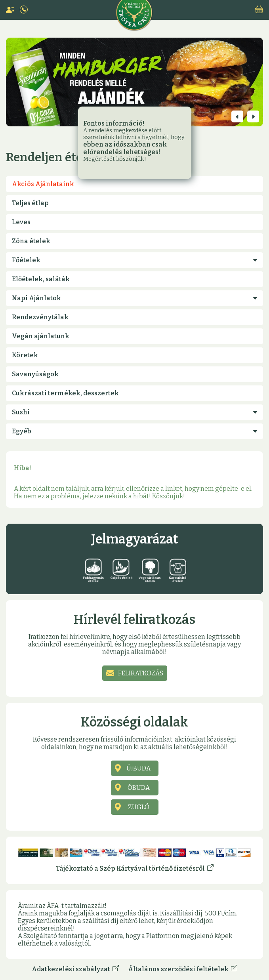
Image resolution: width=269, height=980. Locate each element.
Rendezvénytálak (40, 317)
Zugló (139, 807)
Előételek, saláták (41, 279)
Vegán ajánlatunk (41, 336)
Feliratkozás (141, 673)
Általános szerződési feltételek (183, 969)
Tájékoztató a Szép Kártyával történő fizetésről (135, 868)
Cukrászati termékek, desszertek (65, 393)
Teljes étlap (30, 203)
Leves (21, 222)
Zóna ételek (31, 241)
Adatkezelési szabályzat (75, 969)
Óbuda (139, 788)
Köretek (25, 355)
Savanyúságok (35, 374)
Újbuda (138, 768)
